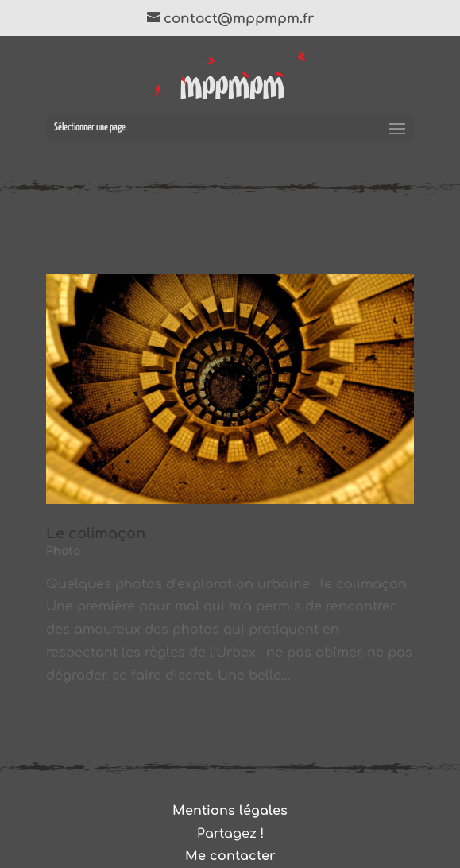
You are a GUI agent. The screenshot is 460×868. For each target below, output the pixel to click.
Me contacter (230, 856)
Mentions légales (230, 811)
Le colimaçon (96, 533)
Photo (63, 551)
